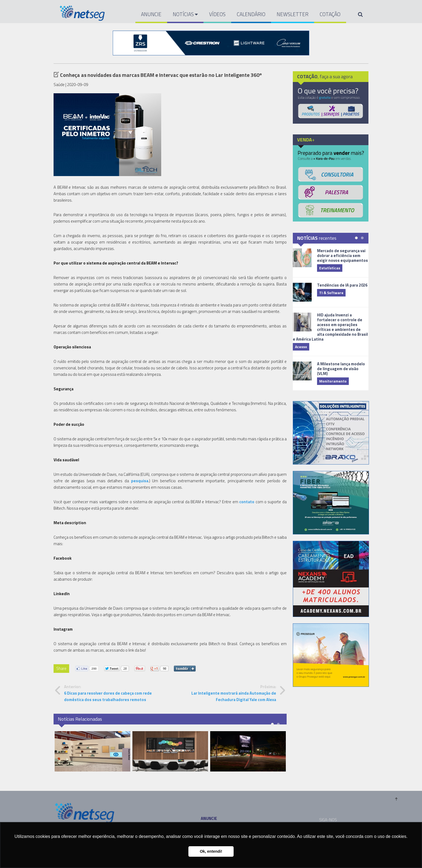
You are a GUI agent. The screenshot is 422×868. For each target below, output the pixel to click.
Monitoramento (333, 381)
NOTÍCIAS (185, 14)
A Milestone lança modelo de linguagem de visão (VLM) (341, 369)
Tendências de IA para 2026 (342, 285)
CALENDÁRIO (251, 14)
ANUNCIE (151, 14)
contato (247, 502)
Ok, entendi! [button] (211, 851)
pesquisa (140, 481)
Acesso (301, 347)
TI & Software (331, 293)
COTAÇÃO (330, 14)
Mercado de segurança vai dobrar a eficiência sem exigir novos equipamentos (342, 256)
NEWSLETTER (293, 14)
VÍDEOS (217, 14)
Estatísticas (330, 268)
